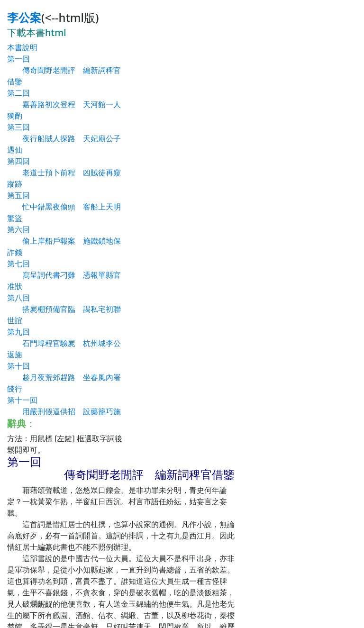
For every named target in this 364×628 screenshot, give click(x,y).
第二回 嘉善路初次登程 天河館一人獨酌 (64, 104)
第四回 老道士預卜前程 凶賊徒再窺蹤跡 (64, 173)
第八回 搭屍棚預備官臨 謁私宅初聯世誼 (64, 309)
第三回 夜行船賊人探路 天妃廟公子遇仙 (64, 138)
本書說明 (22, 47)
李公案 (24, 17)
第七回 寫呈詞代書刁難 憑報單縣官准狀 (64, 275)
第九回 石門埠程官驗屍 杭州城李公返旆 (64, 343)
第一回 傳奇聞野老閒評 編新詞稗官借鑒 (64, 70)
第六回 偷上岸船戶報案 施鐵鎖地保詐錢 (64, 241)
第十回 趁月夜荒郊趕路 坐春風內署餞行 (64, 377)
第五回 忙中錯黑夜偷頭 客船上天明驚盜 (64, 207)
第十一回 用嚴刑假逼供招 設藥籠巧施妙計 (64, 411)
